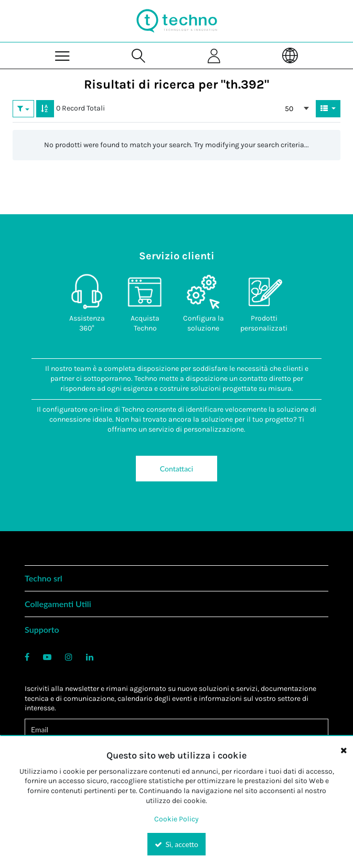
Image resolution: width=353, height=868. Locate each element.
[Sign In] (215, 55)
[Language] (290, 55)
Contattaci (176, 469)
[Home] (177, 21)
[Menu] (63, 55)
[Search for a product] (139, 55)
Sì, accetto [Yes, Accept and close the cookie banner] (176, 844)
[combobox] (297, 108)
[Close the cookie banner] (344, 750)
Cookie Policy (176, 819)
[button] (23, 108)
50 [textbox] (289, 109)
